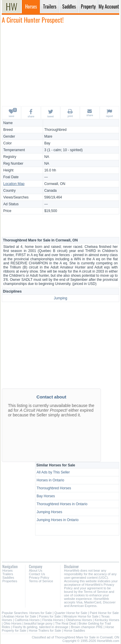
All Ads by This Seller (53, 472)
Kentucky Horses (107, 620)
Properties (10, 581)
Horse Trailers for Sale (45, 630)
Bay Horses (46, 496)
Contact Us (37, 574)
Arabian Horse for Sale (20, 616)
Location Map (14, 184)
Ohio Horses (13, 623)
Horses (8, 570)
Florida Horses (53, 620)
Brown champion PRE (87, 627)
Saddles (8, 578)
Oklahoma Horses (79, 620)
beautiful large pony (38, 623)
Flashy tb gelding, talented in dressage (40, 627)
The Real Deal (66, 623)
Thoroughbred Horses (54, 488)
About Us (36, 570)
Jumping (60, 298)
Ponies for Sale (50, 616)
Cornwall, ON (55, 184)
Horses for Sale (41, 613)
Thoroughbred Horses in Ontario (62, 504)
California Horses (27, 620)
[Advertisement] (60, 65)
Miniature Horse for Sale (81, 616)
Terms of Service (41, 581)
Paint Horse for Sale (104, 613)
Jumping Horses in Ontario (58, 520)
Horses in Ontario (50, 480)
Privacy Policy (39, 578)
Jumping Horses (49, 512)
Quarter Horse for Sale (71, 613)
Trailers (8, 574)
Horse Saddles (74, 630)
